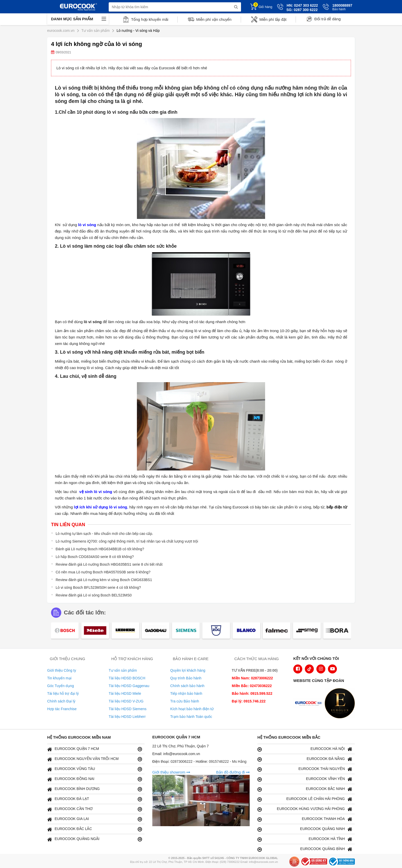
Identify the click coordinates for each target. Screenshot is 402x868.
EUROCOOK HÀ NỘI (305, 749)
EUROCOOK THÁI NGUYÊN (305, 769)
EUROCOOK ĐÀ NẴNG (305, 759)
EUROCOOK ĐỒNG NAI (95, 779)
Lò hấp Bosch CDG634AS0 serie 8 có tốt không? (95, 557)
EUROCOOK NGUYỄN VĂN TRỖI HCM (95, 759)
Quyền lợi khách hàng (188, 670)
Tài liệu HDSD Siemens (128, 709)
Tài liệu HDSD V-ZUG (126, 701)
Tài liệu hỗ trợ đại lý (63, 693)
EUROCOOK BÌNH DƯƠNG (95, 789)
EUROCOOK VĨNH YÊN (305, 779)
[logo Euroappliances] (310, 704)
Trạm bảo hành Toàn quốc (191, 717)
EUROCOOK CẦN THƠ (95, 809)
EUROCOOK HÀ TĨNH (305, 839)
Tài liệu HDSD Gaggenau (129, 686)
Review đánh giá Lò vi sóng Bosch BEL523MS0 (94, 595)
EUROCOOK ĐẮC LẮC (95, 829)
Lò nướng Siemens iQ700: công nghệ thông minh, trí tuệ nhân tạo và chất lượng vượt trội (127, 541)
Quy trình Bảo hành (186, 678)
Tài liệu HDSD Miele (125, 693)
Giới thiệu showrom (171, 772)
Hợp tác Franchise (62, 709)
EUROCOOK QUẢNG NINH (305, 829)
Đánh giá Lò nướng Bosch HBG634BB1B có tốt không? (100, 549)
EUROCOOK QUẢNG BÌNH (305, 849)
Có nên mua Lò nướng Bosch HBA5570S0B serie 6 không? (103, 572)
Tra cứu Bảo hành (185, 701)
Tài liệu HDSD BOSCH (127, 678)
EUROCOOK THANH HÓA (305, 819)
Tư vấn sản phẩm (123, 670)
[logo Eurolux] (341, 704)
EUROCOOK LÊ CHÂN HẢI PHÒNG (305, 799)
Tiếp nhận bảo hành (186, 693)
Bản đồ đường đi (233, 772)
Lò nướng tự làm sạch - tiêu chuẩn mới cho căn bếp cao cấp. (104, 534)
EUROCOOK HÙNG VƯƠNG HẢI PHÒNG (305, 809)
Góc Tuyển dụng (61, 686)
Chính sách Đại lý (61, 701)
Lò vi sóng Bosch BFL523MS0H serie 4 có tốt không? (98, 587)
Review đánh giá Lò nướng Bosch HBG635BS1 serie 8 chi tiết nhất (109, 564)
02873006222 (182, 761)
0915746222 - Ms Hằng (228, 761)
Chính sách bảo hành (187, 686)
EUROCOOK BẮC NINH (305, 789)
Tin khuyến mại (59, 678)
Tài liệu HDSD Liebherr (127, 717)
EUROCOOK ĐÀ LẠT (95, 799)
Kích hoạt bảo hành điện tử (192, 709)
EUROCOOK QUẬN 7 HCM (95, 749)
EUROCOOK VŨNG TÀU (95, 769)
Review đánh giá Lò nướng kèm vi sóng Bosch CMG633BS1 (104, 580)
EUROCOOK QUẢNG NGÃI (95, 839)
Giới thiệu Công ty (62, 670)
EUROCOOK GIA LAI (95, 819)
